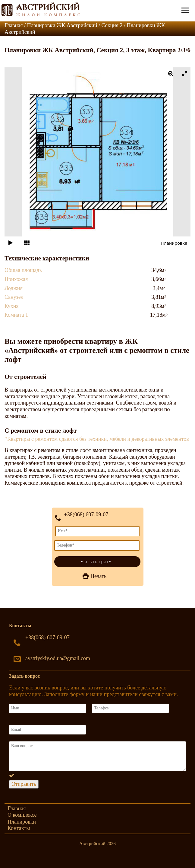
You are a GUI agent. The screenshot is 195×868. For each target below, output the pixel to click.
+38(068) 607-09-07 (86, 515)
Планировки (22, 822)
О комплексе (22, 815)
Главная (17, 808)
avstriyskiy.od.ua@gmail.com (58, 658)
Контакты (19, 828)
